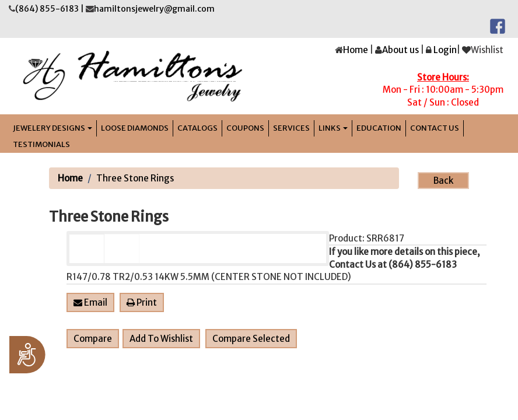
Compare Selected (251, 339)
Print (142, 302)
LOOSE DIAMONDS (135, 128)
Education (379, 128)
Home (356, 50)
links (333, 128)
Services (291, 128)
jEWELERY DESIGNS (52, 128)
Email (90, 302)
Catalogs (197, 128)
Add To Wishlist (161, 339)
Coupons (245, 128)
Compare (93, 339)
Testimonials (41, 144)
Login (445, 50)
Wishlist (487, 50)
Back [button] (443, 181)
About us (400, 50)
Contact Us (435, 128)
